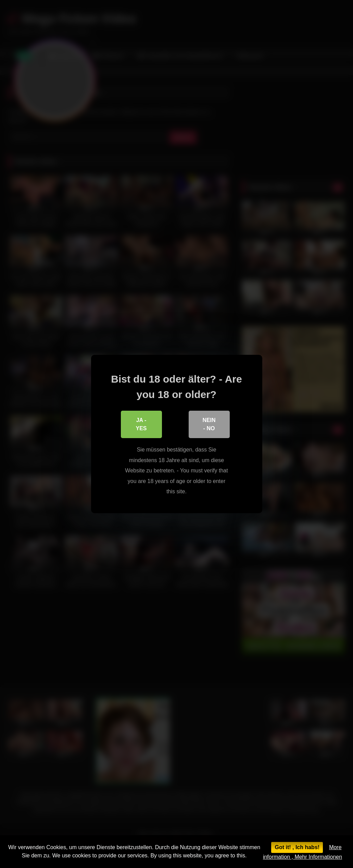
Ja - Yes (141, 424)
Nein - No (209, 424)
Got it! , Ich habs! (297, 847)
